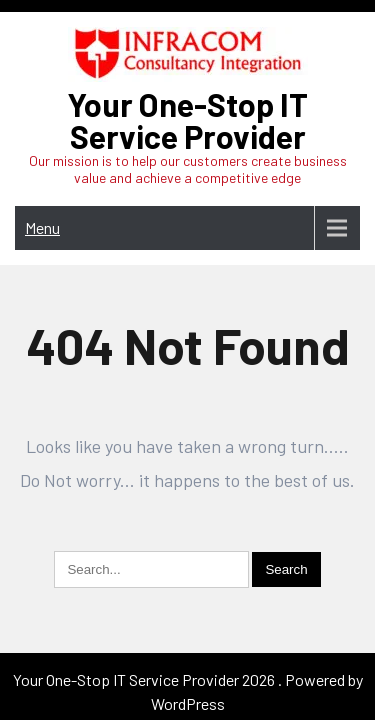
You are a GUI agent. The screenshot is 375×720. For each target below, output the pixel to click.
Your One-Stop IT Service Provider (187, 120)
